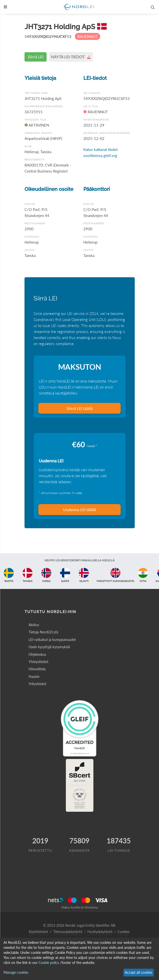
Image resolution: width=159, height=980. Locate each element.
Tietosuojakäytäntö (68, 932)
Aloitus (34, 625)
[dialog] (79, 959)
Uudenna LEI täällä (79, 509)
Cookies (123, 932)
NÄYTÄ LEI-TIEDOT (71, 57)
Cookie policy (49, 963)
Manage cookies (16, 972)
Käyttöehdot (38, 932)
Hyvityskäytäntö (100, 932)
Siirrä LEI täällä (80, 408)
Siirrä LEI (36, 57)
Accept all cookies (138, 972)
